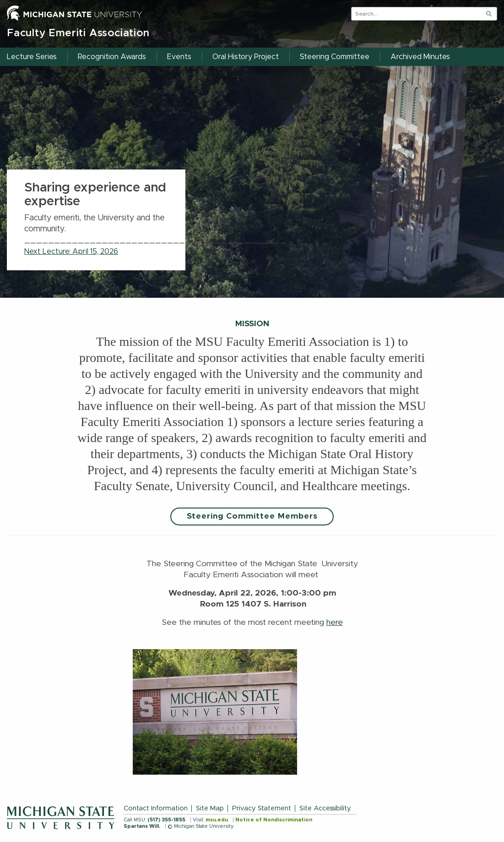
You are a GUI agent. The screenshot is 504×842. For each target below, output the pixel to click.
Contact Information (156, 808)
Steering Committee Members (252, 516)
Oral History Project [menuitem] (246, 57)
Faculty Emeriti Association (78, 33)
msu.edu (217, 820)
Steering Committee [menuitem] (335, 57)
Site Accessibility (325, 808)
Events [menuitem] (179, 57)
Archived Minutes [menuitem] (420, 57)
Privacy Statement (262, 808)
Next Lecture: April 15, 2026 (71, 252)
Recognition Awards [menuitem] (112, 57)
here (335, 623)
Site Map (210, 808)
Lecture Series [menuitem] (32, 57)
